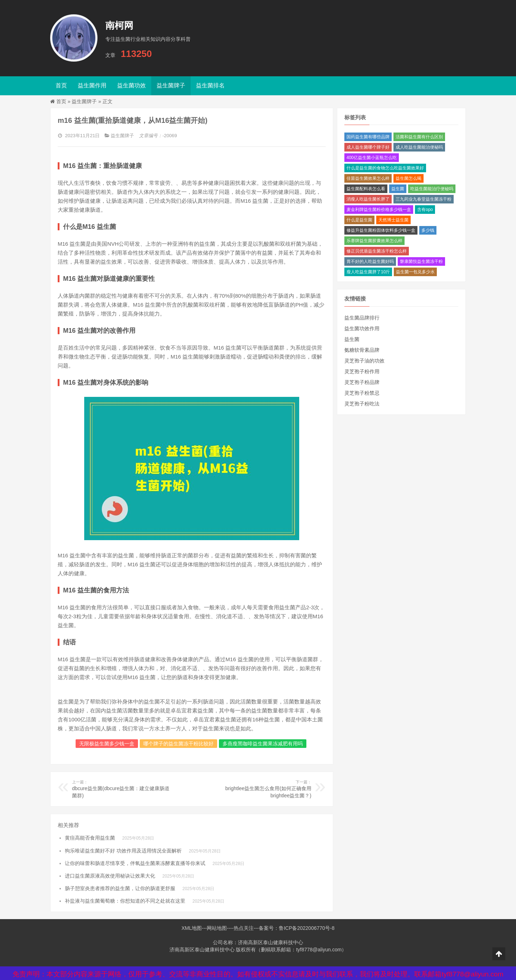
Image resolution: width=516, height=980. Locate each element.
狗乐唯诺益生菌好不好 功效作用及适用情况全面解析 (123, 851)
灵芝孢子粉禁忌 (362, 393)
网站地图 (217, 928)
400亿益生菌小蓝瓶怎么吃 (372, 158)
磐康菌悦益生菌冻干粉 (421, 261)
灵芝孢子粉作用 (362, 371)
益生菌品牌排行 (362, 318)
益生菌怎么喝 (408, 178)
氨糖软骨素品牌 (362, 350)
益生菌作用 (92, 85)
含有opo (425, 210)
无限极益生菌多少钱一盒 (107, 744)
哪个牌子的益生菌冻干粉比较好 (178, 744)
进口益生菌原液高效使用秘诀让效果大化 (110, 876)
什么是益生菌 (359, 220)
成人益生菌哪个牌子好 (368, 147)
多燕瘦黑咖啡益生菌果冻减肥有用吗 (263, 744)
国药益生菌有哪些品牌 (368, 137)
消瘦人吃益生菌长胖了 (368, 199)
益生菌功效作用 (362, 328)
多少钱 (428, 230)
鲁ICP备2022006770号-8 (307, 928)
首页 (61, 85)
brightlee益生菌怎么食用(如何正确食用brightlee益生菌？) (262, 789)
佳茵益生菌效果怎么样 (368, 178)
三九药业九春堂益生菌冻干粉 (424, 199)
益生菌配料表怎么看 (366, 189)
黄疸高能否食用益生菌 (90, 838)
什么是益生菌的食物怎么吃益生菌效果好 (385, 168)
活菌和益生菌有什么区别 (419, 137)
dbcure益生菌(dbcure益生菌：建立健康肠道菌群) (121, 789)
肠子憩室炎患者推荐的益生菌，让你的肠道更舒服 (120, 888)
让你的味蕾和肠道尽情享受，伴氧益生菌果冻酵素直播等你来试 (135, 863)
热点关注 (244, 928)
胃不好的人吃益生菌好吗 (370, 261)
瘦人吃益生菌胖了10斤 (368, 272)
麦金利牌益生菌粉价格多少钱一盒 (379, 210)
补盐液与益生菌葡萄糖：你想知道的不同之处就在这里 (125, 901)
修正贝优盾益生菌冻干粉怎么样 (377, 251)
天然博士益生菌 (393, 220)
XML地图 (192, 928)
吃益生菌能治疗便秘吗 (432, 189)
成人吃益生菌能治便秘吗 (419, 147)
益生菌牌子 (171, 85)
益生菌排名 (210, 85)
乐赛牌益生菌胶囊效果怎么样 (374, 241)
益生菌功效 (132, 85)
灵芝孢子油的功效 (364, 361)
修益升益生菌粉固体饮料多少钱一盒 (381, 230)
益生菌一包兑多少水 (415, 272)
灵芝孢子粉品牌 (362, 382)
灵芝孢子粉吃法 (362, 404)
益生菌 (398, 189)
